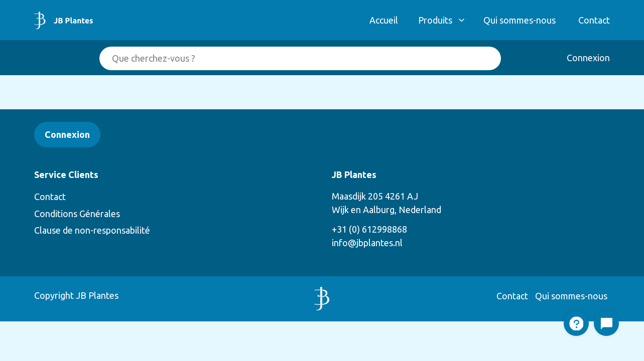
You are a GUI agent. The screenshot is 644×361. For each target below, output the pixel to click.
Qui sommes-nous (520, 20)
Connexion (588, 58)
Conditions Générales (77, 214)
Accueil (384, 20)
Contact (594, 20)
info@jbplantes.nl (367, 243)
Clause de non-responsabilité (92, 230)
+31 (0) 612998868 (369, 229)
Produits (435, 20)
